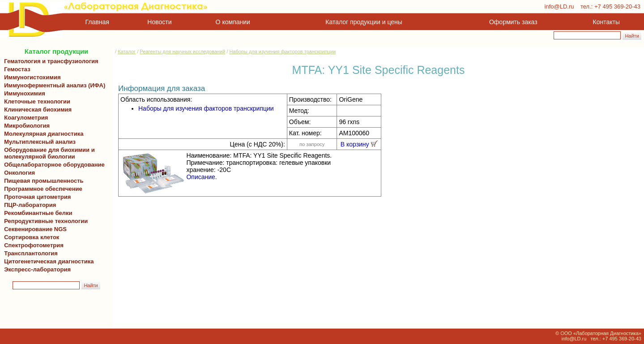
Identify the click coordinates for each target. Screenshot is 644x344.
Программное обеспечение (43, 189)
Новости (159, 22)
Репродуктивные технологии (44, 221)
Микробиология (27, 126)
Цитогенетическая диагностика (47, 261)
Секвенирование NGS (34, 229)
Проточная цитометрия (36, 197)
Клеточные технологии (36, 101)
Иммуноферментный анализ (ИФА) (53, 85)
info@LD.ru (559, 6)
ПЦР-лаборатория (28, 205)
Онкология (19, 173)
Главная (97, 22)
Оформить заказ (513, 22)
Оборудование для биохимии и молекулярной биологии (48, 153)
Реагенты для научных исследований (182, 52)
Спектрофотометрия (34, 245)
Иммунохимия (25, 93)
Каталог (127, 52)
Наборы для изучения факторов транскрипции (282, 52)
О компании (232, 22)
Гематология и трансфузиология (50, 61)
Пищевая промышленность (44, 181)
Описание (200, 177)
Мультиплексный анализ (40, 142)
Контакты (606, 22)
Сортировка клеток (30, 237)
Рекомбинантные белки (37, 213)
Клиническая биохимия (36, 110)
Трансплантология (29, 253)
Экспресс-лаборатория (37, 269)
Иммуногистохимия (31, 77)
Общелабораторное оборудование (53, 165)
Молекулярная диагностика (42, 134)
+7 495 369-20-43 (617, 6)
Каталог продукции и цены (364, 22)
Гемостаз (17, 69)
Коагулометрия (26, 118)
